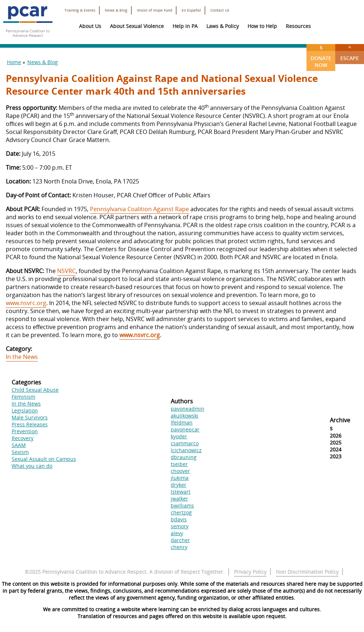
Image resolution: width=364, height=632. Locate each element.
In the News (22, 357)
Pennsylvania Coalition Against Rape (139, 209)
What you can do (32, 466)
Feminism (23, 397)
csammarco (185, 443)
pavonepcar (185, 429)
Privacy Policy (250, 572)
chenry (179, 547)
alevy (177, 533)
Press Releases (30, 424)
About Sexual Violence (137, 26)
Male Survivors (30, 417)
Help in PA (185, 26)
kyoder (179, 436)
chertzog (181, 512)
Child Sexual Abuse (35, 390)
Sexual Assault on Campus (44, 459)
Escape (350, 53)
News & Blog (116, 10)
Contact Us (220, 10)
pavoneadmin (187, 409)
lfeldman (182, 422)
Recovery (23, 438)
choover (180, 471)
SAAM (19, 445)
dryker (179, 485)
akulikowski (185, 416)
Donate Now (321, 56)
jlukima (180, 478)
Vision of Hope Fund (155, 10)
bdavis (179, 519)
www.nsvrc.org (26, 303)
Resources (298, 26)
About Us (90, 26)
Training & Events (80, 10)
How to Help (262, 26)
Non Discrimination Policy (307, 572)
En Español (191, 10)
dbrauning (184, 457)
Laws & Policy (223, 26)
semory (180, 526)
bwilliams (182, 505)
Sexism (20, 452)
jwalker (179, 499)
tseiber (179, 464)
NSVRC (66, 271)
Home (14, 62)
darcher (180, 540)
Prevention (25, 431)
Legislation (25, 410)
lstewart (181, 492)
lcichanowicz (186, 450)
